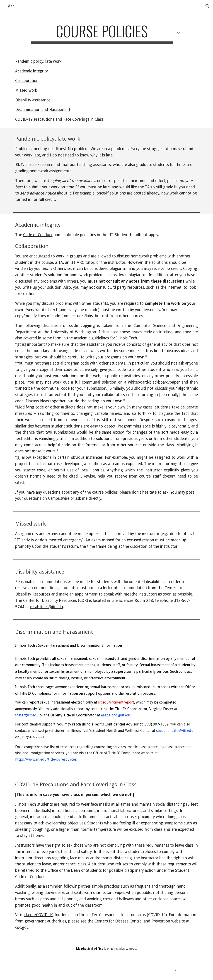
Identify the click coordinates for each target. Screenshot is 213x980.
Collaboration (27, 81)
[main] (106, 33)
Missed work (26, 90)
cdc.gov (22, 927)
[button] (208, 6)
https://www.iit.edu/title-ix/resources (46, 759)
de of (33, 235)
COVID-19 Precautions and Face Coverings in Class (59, 119)
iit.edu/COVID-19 (39, 915)
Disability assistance (33, 100)
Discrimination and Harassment (43, 110)
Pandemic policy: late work (38, 61)
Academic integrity (31, 71)
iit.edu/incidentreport (116, 702)
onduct (46, 235)
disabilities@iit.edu (47, 607)
